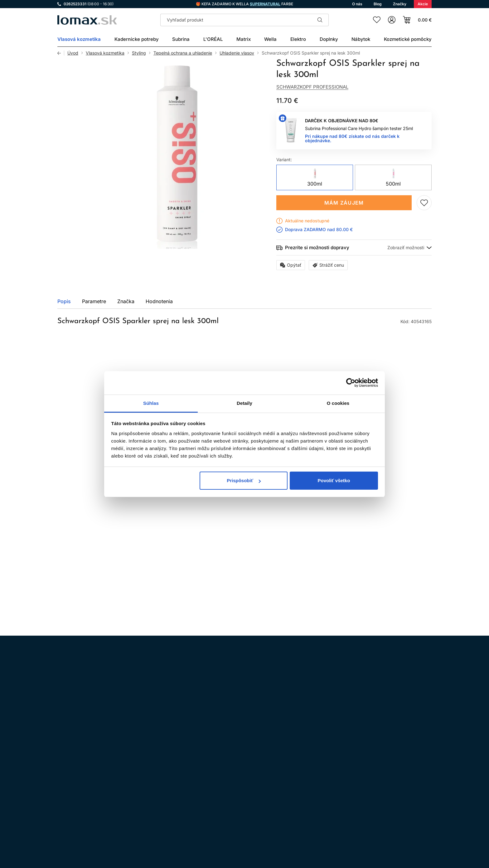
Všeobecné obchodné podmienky (239, 771)
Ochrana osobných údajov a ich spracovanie (250, 779)
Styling (139, 53)
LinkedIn (133, 779)
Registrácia (412, 830)
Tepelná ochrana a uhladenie (183, 53)
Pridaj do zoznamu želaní (424, 203)
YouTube (115, 779)
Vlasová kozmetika (105, 53)
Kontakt (212, 805)
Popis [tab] (64, 301)
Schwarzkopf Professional (312, 87)
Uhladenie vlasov (237, 53)
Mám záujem (344, 203)
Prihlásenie (370, 830)
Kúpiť (180, 562)
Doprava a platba (222, 797)
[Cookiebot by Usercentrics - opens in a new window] (351, 383)
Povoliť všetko (334, 480)
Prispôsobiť (244, 480)
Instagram (63, 779)
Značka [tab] (126, 301)
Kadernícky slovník (224, 814)
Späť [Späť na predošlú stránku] (61, 53)
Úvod (73, 53)
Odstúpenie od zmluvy (228, 788)
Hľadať (320, 20)
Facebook (80, 779)
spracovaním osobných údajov (313, 698)
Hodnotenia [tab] (159, 301)
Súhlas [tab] (151, 403)
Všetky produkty (407, 379)
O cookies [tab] (338, 403)
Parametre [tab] (94, 301)
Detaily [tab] (244, 403)
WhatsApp (98, 779)
